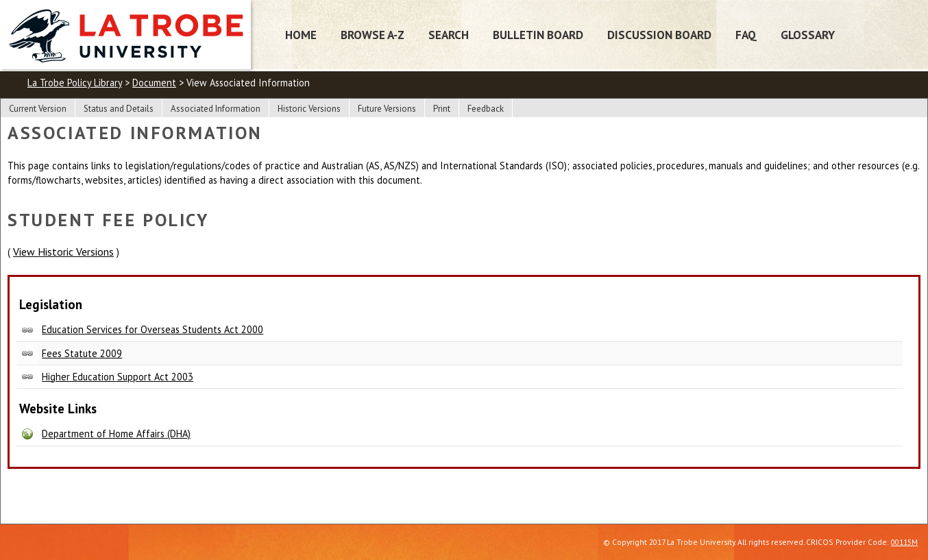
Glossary (808, 35)
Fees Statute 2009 (82, 353)
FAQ (746, 35)
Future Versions (387, 109)
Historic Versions (309, 109)
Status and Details (119, 109)
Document (154, 83)
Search (449, 35)
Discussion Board (659, 35)
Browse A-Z (373, 35)
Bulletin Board (538, 35)
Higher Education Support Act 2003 (118, 377)
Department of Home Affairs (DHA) (116, 434)
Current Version (38, 109)
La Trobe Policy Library (75, 83)
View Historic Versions (63, 252)
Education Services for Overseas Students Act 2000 (152, 329)
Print (442, 109)
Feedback (486, 109)
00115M (904, 542)
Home (301, 35)
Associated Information (216, 109)
